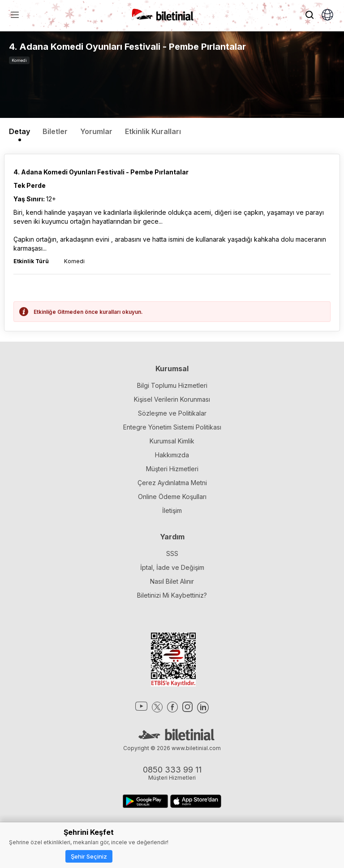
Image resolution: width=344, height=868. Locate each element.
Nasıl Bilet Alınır (172, 581)
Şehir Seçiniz (89, 856)
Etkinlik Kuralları (153, 131)
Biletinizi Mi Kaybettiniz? (172, 595)
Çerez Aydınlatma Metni (172, 483)
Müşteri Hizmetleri (172, 469)
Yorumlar (96, 131)
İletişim (172, 510)
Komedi (19, 60)
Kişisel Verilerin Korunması (172, 399)
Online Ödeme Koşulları (172, 497)
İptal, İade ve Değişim (172, 567)
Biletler (55, 131)
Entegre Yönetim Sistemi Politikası (172, 427)
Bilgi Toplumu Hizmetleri (172, 385)
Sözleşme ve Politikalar (172, 413)
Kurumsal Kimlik (172, 441)
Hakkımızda (172, 455)
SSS (172, 553)
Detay (19, 131)
